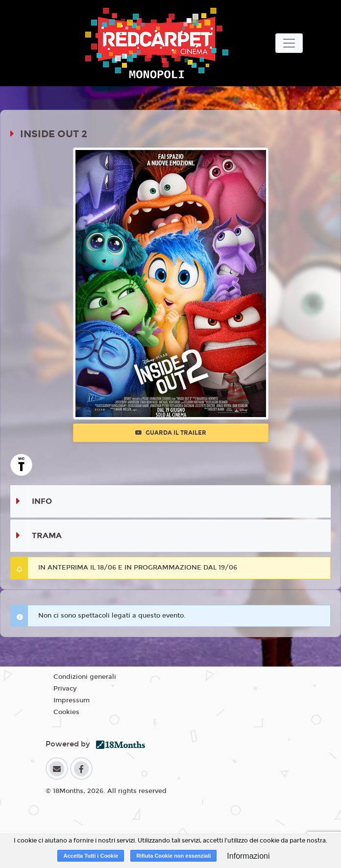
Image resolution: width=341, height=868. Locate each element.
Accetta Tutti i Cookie (91, 856)
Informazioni (248, 856)
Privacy (65, 689)
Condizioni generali (85, 677)
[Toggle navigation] (289, 43)
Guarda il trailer (171, 433)
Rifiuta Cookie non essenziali (173, 856)
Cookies (66, 712)
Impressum (72, 700)
